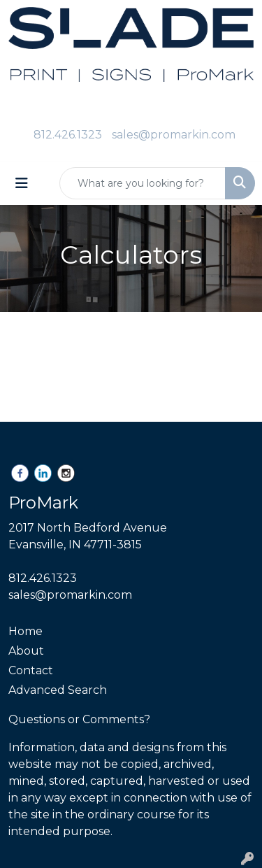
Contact (31, 670)
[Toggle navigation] (22, 183)
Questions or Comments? (79, 719)
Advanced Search (58, 690)
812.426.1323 (68, 135)
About (26, 651)
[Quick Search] (143, 183)
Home (26, 631)
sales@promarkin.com (174, 135)
